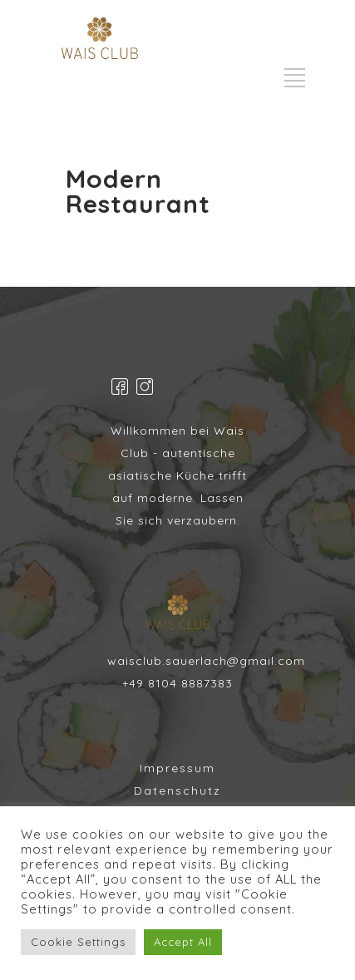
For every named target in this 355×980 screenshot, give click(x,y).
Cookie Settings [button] (78, 942)
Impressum (177, 768)
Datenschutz (177, 790)
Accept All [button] (183, 942)
